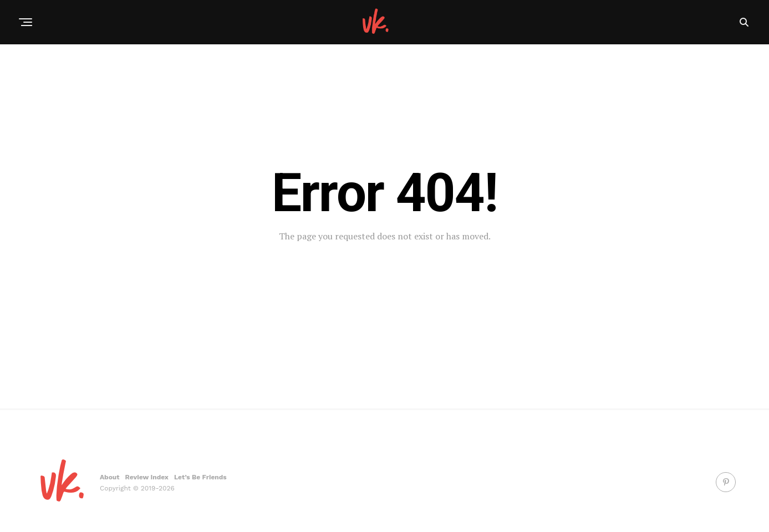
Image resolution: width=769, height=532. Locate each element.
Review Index (147, 477)
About (110, 477)
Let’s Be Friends (200, 477)
